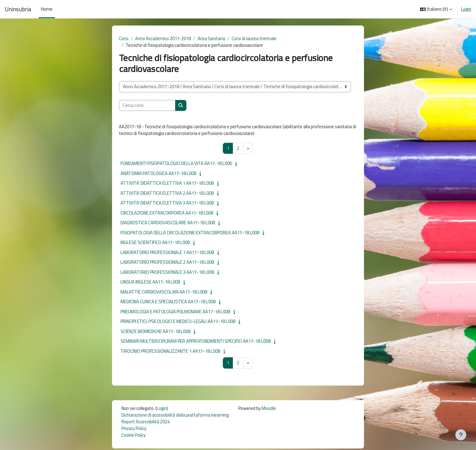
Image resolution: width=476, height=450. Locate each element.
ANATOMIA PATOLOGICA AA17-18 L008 (158, 174)
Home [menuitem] (47, 9)
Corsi (124, 38)
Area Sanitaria (212, 38)
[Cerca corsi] (147, 106)
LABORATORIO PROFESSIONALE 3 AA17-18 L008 (167, 273)
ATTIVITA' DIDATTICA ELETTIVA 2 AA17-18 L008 (167, 194)
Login (466, 9)
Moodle (271, 409)
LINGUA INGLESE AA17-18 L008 (150, 283)
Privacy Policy (134, 429)
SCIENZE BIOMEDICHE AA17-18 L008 (155, 332)
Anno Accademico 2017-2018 (163, 38)
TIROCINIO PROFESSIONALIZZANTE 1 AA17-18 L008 (170, 352)
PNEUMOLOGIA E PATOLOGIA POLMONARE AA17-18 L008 (175, 312)
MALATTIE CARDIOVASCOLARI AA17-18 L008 (164, 292)
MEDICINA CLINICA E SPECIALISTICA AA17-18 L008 (168, 302)
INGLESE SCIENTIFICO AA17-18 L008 (155, 243)
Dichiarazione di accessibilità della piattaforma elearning (176, 416)
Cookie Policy (134, 436)
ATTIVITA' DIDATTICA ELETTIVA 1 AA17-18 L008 (167, 184)
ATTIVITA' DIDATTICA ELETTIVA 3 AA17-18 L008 (167, 204)
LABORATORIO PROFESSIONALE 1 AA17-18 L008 (167, 253)
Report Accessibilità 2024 (146, 423)
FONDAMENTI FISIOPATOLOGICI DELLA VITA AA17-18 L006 (176, 164)
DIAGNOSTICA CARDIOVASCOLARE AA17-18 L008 (168, 223)
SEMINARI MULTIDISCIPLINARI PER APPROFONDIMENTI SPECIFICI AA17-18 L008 (195, 342)
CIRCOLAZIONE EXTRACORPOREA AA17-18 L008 (167, 213)
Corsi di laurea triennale (256, 38)
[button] (436, 9)
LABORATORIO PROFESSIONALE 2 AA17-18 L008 (167, 263)
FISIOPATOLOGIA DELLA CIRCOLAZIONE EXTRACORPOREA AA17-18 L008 (190, 233)
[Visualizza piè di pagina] (461, 435)
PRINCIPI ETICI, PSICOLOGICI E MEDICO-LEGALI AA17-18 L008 (178, 322)
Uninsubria (18, 9)
